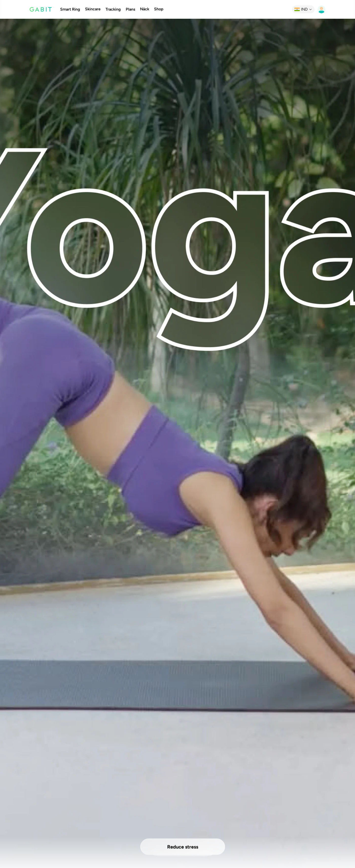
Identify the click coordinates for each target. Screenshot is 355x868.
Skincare (93, 9)
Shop (159, 9)
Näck (145, 9)
